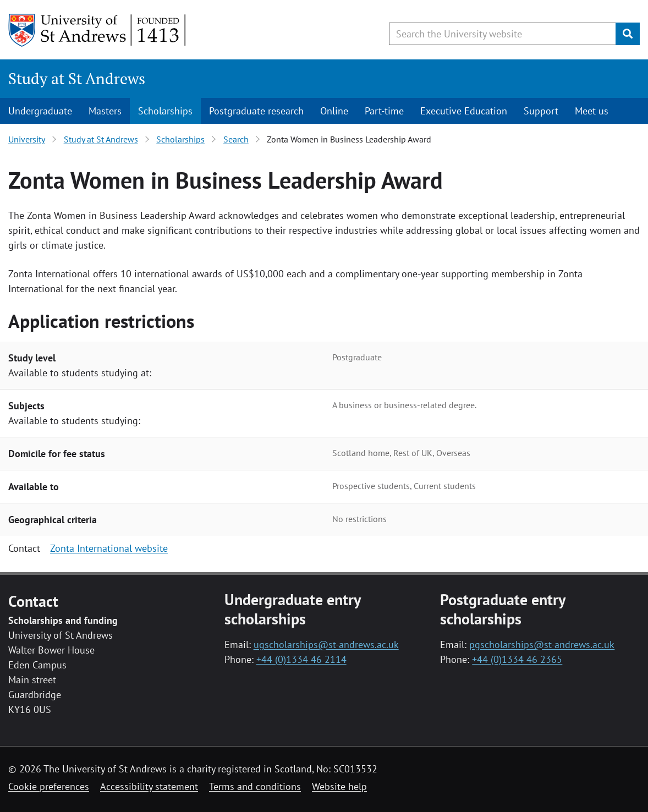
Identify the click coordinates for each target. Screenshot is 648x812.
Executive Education (464, 111)
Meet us (592, 111)
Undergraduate (40, 111)
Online (334, 111)
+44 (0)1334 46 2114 (301, 659)
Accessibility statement (149, 786)
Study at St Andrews (77, 78)
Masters (105, 111)
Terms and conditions (255, 786)
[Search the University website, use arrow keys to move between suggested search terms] (503, 34)
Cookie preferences (49, 786)
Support (541, 111)
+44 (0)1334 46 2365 (517, 659)
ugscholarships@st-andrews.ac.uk (326, 644)
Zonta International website (109, 548)
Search (236, 139)
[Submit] (628, 34)
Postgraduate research (256, 111)
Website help (339, 786)
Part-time (384, 111)
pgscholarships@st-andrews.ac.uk (542, 644)
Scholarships (165, 111)
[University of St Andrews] (98, 30)
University (27, 139)
